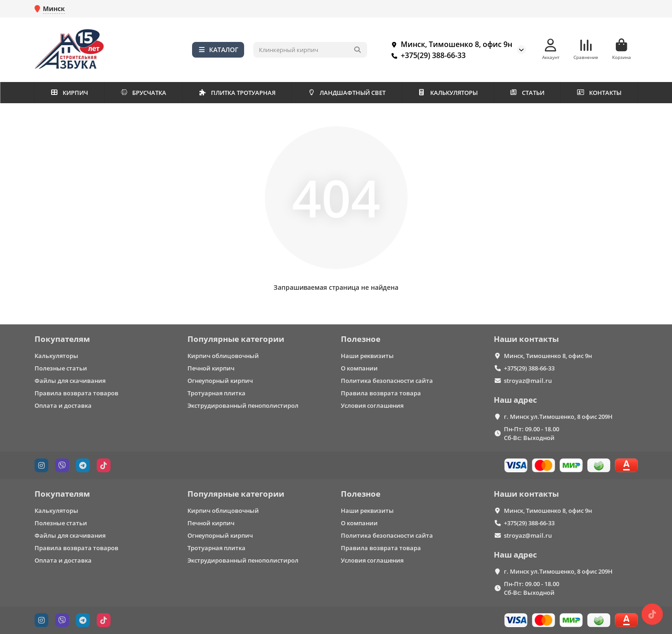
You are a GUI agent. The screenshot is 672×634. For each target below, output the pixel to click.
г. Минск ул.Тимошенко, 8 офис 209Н (558, 417)
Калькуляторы (56, 356)
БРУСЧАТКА (143, 93)
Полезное (361, 339)
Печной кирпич (211, 368)
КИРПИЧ (69, 93)
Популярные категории (236, 339)
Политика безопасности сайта (387, 381)
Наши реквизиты (367, 356)
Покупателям (62, 339)
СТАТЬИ (527, 93)
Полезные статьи (61, 368)
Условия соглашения (372, 405)
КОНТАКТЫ (599, 93)
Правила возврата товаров (76, 393)
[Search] (310, 50)
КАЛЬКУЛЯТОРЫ (448, 93)
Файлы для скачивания (70, 381)
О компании (359, 368)
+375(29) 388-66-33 (427, 55)
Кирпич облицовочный (223, 356)
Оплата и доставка (63, 405)
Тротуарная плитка (216, 393)
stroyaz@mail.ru (528, 381)
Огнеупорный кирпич (220, 381)
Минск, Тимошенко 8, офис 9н (450, 44)
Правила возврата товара (381, 393)
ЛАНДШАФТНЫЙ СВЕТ (347, 93)
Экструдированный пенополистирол (243, 405)
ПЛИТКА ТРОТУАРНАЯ (237, 93)
